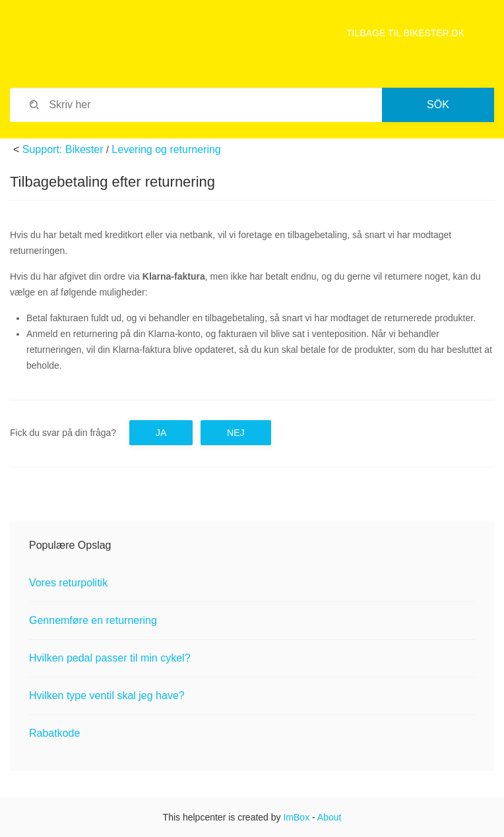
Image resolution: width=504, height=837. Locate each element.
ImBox (296, 817)
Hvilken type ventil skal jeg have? (107, 696)
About (330, 817)
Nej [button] (236, 433)
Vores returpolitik (68, 583)
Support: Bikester (63, 149)
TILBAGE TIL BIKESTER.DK (405, 33)
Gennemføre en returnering (93, 620)
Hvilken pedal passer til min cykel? (110, 658)
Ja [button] (161, 433)
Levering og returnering (166, 149)
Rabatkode (54, 733)
